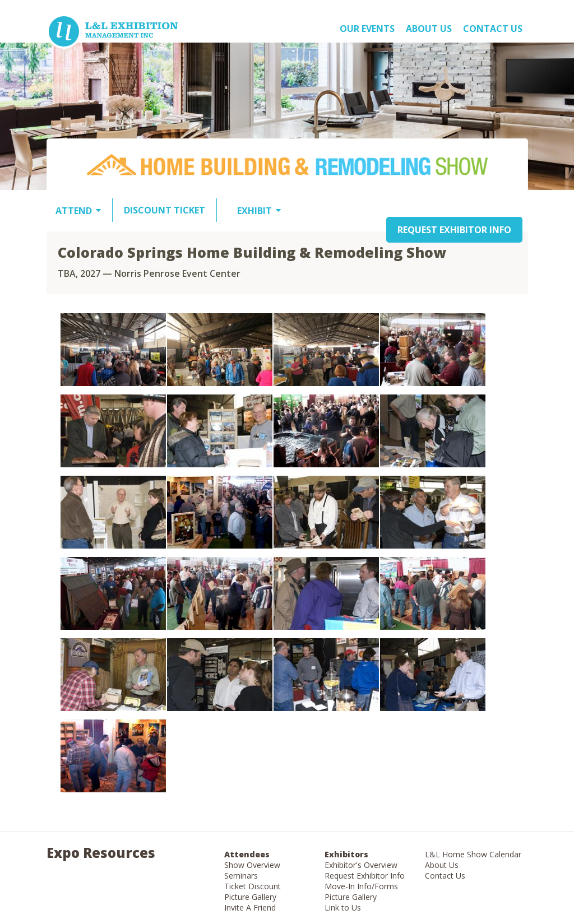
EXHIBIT (254, 211)
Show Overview (252, 865)
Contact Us (493, 29)
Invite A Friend (250, 907)
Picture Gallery (250, 897)
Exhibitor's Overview (361, 865)
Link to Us (343, 907)
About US (429, 29)
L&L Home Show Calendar (473, 854)
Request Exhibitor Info (365, 876)
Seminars (241, 876)
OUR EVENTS (367, 29)
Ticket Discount (253, 886)
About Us (442, 865)
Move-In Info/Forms (361, 886)
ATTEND (74, 211)
